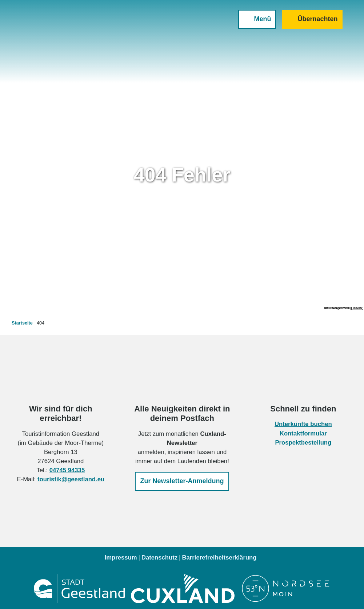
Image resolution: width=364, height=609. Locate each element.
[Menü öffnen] (255, 21)
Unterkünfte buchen (303, 424)
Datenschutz (159, 558)
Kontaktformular (303, 433)
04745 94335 (67, 470)
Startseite (22, 323)
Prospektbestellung (303, 443)
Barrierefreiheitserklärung (219, 558)
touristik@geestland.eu (71, 480)
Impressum (121, 558)
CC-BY (358, 308)
